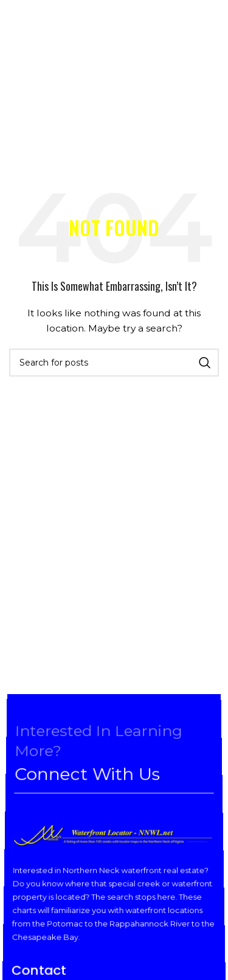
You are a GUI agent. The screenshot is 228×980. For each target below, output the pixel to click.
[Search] (114, 363)
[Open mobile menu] (20, 30)
